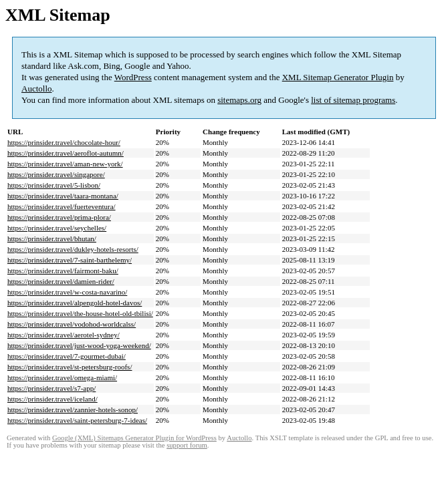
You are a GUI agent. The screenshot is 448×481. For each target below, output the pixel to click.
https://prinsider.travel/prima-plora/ (59, 217)
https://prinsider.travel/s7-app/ (51, 388)
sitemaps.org (239, 100)
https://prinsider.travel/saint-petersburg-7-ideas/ (77, 420)
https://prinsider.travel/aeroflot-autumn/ (66, 153)
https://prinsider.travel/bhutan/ (52, 238)
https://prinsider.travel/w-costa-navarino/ (67, 292)
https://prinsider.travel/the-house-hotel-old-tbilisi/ (80, 313)
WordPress (133, 77)
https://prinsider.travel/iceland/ (52, 399)
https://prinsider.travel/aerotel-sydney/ (64, 335)
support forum (187, 445)
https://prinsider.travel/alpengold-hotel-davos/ (75, 303)
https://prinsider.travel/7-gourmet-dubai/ (67, 356)
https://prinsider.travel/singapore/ (56, 174)
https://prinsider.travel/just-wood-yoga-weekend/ (79, 345)
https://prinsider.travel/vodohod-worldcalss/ (72, 324)
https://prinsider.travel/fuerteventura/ (62, 206)
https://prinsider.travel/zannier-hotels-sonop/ (73, 410)
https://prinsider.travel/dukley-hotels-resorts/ (73, 249)
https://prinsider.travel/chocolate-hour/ (64, 142)
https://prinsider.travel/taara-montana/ (63, 196)
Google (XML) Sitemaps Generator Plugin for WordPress (134, 438)
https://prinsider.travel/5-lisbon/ (54, 185)
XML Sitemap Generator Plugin (338, 77)
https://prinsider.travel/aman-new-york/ (65, 164)
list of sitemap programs (353, 100)
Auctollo (37, 89)
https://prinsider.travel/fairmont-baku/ (63, 271)
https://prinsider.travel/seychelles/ (57, 228)
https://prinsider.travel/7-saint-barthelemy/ (70, 260)
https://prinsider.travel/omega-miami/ (62, 377)
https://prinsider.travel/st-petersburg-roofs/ (70, 367)
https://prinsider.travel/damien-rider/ (61, 281)
